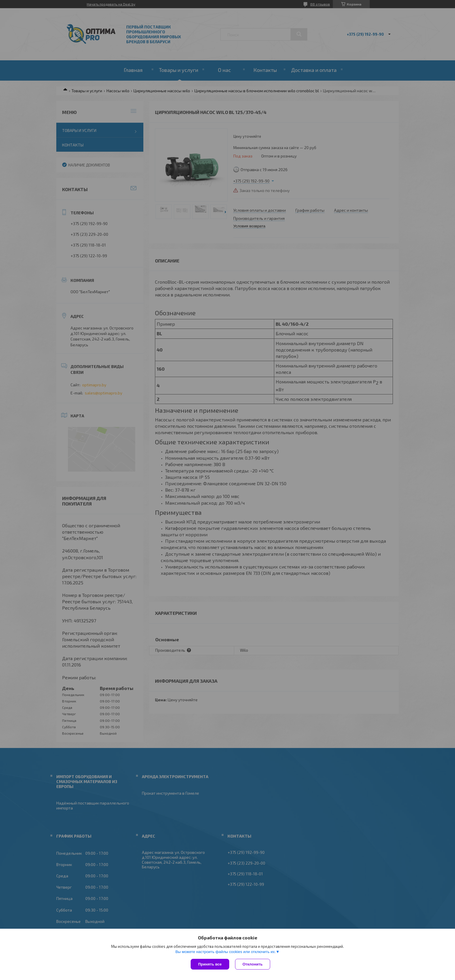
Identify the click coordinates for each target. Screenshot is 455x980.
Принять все (210, 964)
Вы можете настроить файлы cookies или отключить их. (225, 952)
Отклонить (253, 964)
